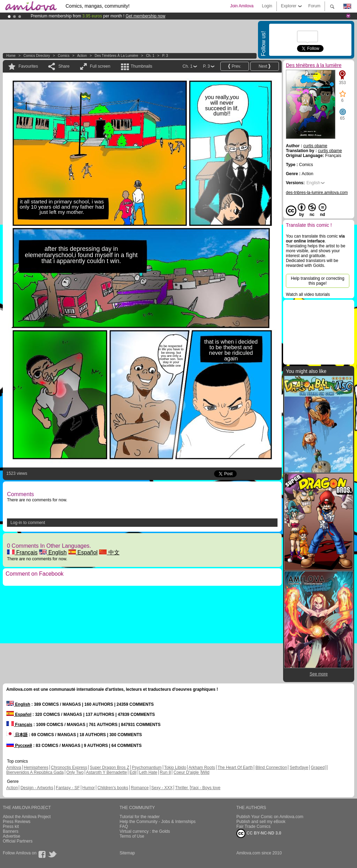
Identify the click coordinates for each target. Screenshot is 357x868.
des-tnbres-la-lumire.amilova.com (317, 193)
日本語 (17, 735)
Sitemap (127, 853)
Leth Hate (148, 772)
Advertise (12, 836)
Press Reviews (17, 822)
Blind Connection (271, 768)
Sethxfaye (299, 768)
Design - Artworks (37, 788)
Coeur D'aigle (187, 772)
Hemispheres (36, 768)
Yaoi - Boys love (205, 788)
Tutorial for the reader (140, 817)
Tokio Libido (175, 768)
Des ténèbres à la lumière (116, 56)
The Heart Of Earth (235, 768)
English (53, 552)
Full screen (100, 66)
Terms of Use (132, 836)
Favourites (28, 66)
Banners (11, 831)
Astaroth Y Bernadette (107, 772)
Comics (64, 56)
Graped (318, 768)
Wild (205, 772)
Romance (140, 788)
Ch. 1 (150, 56)
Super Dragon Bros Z (109, 768)
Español (83, 552)
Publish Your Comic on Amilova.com (270, 817)
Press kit (11, 826)
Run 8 (165, 772)
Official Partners (18, 841)
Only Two (75, 772)
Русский (19, 746)
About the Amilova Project (27, 817)
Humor (89, 788)
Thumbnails (142, 66)
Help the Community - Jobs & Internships (158, 822)
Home (11, 56)
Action (82, 56)
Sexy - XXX (162, 788)
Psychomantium (147, 768)
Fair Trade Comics (253, 826)
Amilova (14, 768)
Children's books (113, 788)
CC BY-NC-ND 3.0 (259, 833)
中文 (109, 552)
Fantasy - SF (68, 788)
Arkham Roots (202, 768)
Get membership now (145, 16)
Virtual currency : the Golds (145, 831)
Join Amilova (242, 6)
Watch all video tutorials (308, 294)
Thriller (182, 788)
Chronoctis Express (69, 768)
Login (267, 6)
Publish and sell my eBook (261, 822)
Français (22, 552)
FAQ (124, 826)
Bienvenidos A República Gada (35, 772)
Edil (133, 772)
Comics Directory (37, 56)
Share (64, 66)
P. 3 (165, 56)
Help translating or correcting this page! (317, 281)
